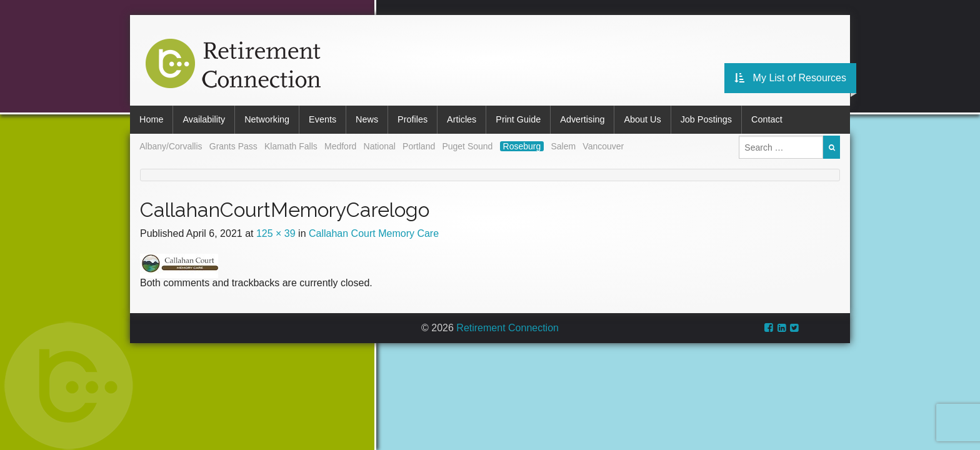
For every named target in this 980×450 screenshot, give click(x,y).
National (380, 146)
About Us (642, 119)
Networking (267, 119)
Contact (767, 119)
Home (151, 119)
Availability (204, 119)
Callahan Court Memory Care (374, 233)
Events (322, 119)
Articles (462, 119)
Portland (419, 146)
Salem (563, 146)
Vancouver (603, 146)
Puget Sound (467, 146)
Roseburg (522, 146)
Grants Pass (233, 146)
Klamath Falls (291, 146)
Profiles (412, 119)
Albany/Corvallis (171, 146)
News (367, 119)
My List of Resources (790, 78)
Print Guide (518, 119)
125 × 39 (276, 233)
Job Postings (706, 119)
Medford (340, 146)
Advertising (582, 119)
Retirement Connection (507, 328)
